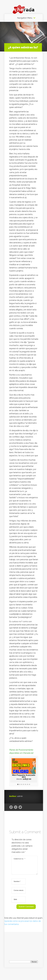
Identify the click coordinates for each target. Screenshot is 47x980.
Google (11, 807)
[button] (18, 785)
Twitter (20, 807)
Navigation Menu (25, 18)
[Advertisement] (24, 947)
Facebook (16, 807)
